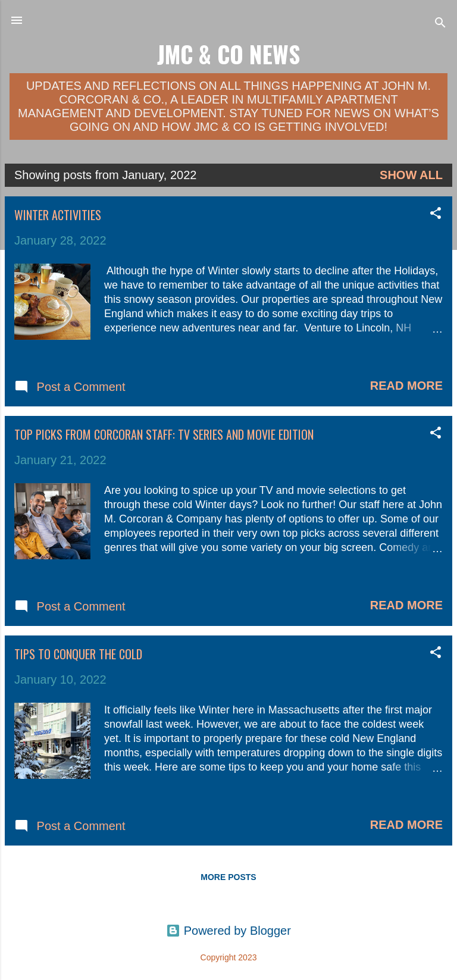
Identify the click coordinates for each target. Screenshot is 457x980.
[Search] (440, 24)
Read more (406, 386)
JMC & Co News (228, 54)
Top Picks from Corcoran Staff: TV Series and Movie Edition (164, 434)
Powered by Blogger (228, 931)
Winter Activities (58, 215)
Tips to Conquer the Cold (78, 654)
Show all (411, 175)
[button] (436, 215)
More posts (228, 877)
